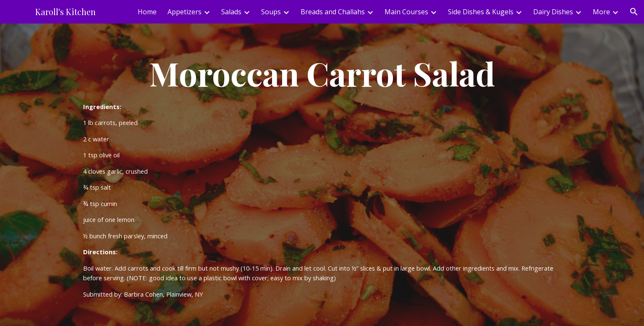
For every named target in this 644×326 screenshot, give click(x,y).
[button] (634, 12)
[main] (322, 175)
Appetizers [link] (185, 12)
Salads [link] (231, 12)
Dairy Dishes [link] (553, 12)
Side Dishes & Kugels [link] (481, 12)
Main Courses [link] (406, 12)
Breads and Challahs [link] (333, 12)
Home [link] (147, 12)
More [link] (601, 12)
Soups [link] (271, 12)
